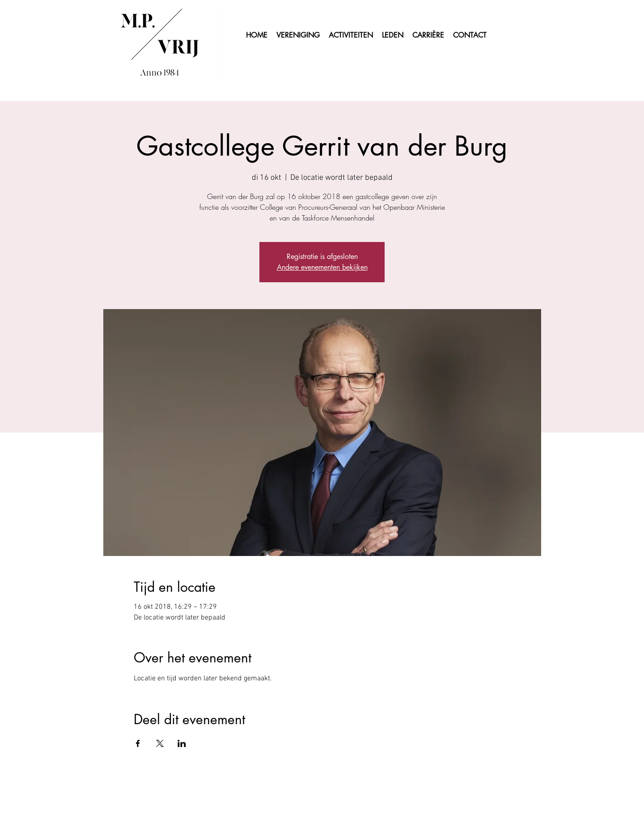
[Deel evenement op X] (160, 743)
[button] (393, 35)
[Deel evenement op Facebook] (138, 743)
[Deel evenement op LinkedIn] (182, 743)
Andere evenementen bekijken (322, 267)
